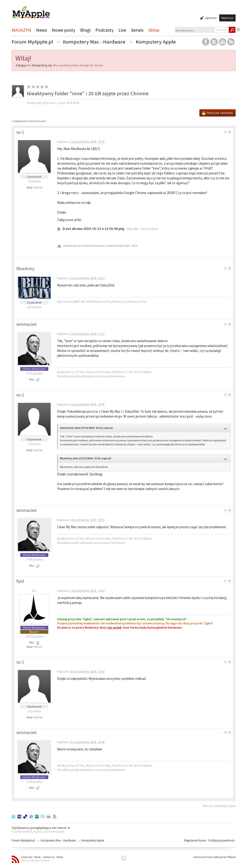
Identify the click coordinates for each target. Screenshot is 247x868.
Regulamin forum (195, 840)
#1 (227, 132)
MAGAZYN (21, 30)
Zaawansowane (238, 30)
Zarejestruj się (42, 65)
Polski (38, 857)
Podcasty (104, 30)
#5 (227, 510)
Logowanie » (211, 18)
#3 (227, 324)
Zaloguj (21, 65)
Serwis (137, 30)
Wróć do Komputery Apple (219, 806)
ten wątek (114, 628)
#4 (227, 395)
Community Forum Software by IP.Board (214, 857)
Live (122, 30)
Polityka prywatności (222, 840)
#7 (227, 662)
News (42, 30)
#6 (227, 581)
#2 (227, 268)
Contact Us (49, 857)
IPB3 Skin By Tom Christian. (36, 861)
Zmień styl (27, 857)
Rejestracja (227, 18)
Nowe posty (64, 30)
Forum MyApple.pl (23, 840)
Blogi (85, 30)
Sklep (154, 30)
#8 (227, 732)
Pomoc (60, 857)
